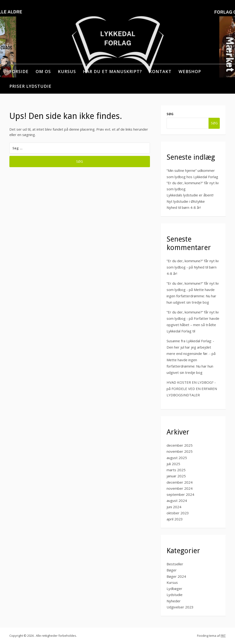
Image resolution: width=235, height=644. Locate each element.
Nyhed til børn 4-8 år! (184, 207)
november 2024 (180, 488)
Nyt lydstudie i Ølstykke (186, 201)
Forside (19, 71)
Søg (170, 114)
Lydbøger (174, 589)
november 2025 (180, 451)
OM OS (43, 71)
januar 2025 (176, 476)
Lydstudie (175, 595)
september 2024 (180, 494)
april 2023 (175, 519)
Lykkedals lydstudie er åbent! (190, 195)
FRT (223, 636)
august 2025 (177, 458)
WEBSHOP (190, 71)
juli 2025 (173, 464)
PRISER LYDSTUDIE (30, 86)
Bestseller (175, 564)
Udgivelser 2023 (180, 607)
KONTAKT (160, 71)
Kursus (172, 582)
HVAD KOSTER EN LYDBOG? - (191, 382)
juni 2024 (174, 507)
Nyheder (174, 601)
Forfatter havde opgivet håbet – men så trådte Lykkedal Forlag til (193, 325)
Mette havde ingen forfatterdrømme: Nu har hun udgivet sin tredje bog (191, 296)
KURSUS (67, 71)
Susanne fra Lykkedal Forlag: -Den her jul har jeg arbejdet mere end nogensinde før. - (190, 347)
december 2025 (180, 445)
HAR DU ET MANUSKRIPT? (112, 71)
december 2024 (180, 482)
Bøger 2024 (176, 576)
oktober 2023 (178, 513)
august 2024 (177, 500)
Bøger (172, 570)
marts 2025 (176, 470)
